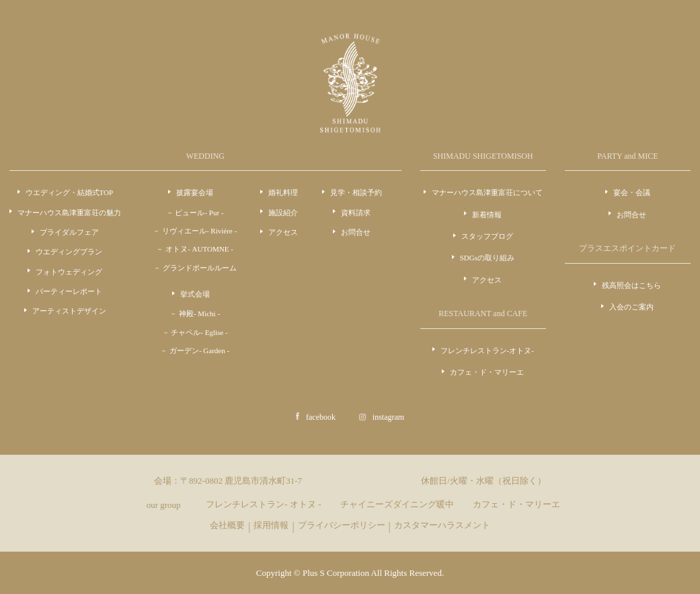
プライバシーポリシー (342, 525)
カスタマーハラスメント (442, 525)
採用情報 (271, 525)
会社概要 (227, 525)
